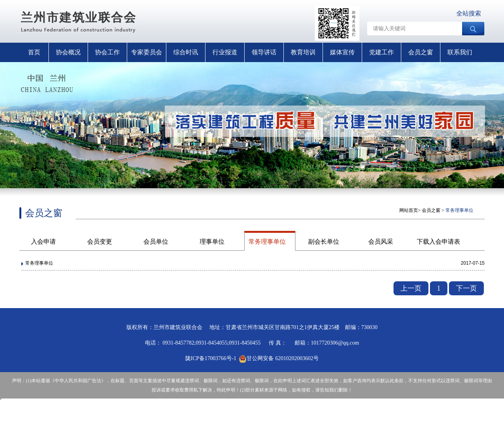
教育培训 (303, 52)
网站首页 (409, 210)
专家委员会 (147, 52)
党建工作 (381, 52)
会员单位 (156, 242)
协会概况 (68, 52)
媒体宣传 (342, 52)
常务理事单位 (267, 242)
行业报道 (225, 52)
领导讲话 (264, 52)
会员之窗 (421, 52)
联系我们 (460, 52)
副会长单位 (324, 242)
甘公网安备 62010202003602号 (279, 358)
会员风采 (381, 242)
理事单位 (212, 242)
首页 (34, 52)
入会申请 (43, 242)
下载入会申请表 (438, 242)
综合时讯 (186, 52)
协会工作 (107, 52)
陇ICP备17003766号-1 (211, 358)
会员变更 (100, 242)
